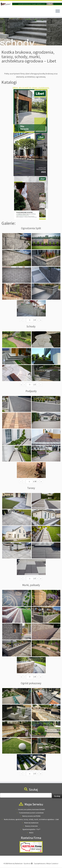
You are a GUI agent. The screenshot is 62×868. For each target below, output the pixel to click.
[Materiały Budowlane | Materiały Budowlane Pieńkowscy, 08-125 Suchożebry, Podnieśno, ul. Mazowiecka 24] (31, 4)
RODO (31, 834)
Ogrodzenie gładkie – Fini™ (31, 830)
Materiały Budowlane (15, 864)
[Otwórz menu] (58, 12)
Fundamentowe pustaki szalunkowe (31, 814)
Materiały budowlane (31, 824)
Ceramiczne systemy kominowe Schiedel (31, 810)
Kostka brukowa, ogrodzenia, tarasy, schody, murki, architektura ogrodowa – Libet (31, 820)
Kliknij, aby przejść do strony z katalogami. (31, 89)
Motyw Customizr (52, 864)
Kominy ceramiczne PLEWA (31, 817)
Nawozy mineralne (31, 827)
